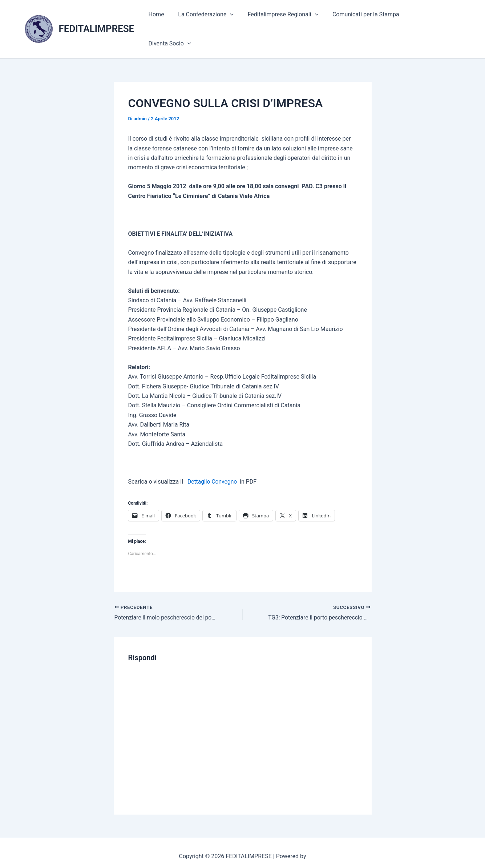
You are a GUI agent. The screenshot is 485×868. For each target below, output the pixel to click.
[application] (237, 20)
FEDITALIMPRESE (97, 20)
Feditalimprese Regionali (287, 20)
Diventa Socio (434, 20)
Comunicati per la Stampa (367, 20)
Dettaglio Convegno (213, 463)
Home (165, 20)
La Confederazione (212, 20)
